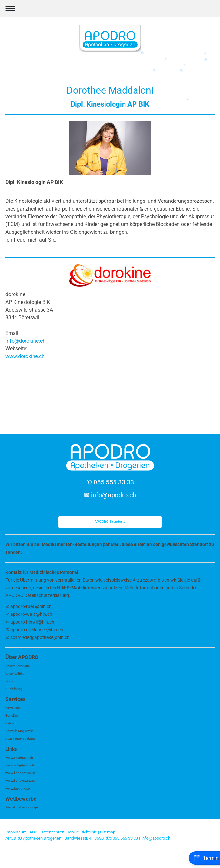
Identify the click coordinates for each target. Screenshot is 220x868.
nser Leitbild (16, 673)
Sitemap (108, 832)
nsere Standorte (19, 666)
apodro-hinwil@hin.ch (32, 622)
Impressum (16, 832)
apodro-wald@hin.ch (31, 614)
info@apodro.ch (114, 495)
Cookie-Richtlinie (82, 832)
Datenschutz (52, 832)
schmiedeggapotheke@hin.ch (40, 637)
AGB (33, 832)
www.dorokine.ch (25, 356)
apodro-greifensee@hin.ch (37, 630)
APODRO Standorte (110, 522)
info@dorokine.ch (25, 341)
